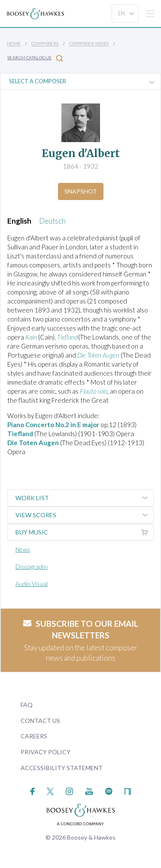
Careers (34, 736)
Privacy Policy (46, 752)
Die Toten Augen (33, 443)
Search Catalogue (35, 58)
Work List (84, 498)
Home (14, 43)
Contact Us (40, 721)
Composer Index (89, 43)
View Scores (84, 515)
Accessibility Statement (62, 768)
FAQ (27, 705)
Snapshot (81, 191)
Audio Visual (32, 584)
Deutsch (52, 221)
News (23, 549)
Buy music (84, 532)
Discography (32, 566)
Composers (45, 43)
